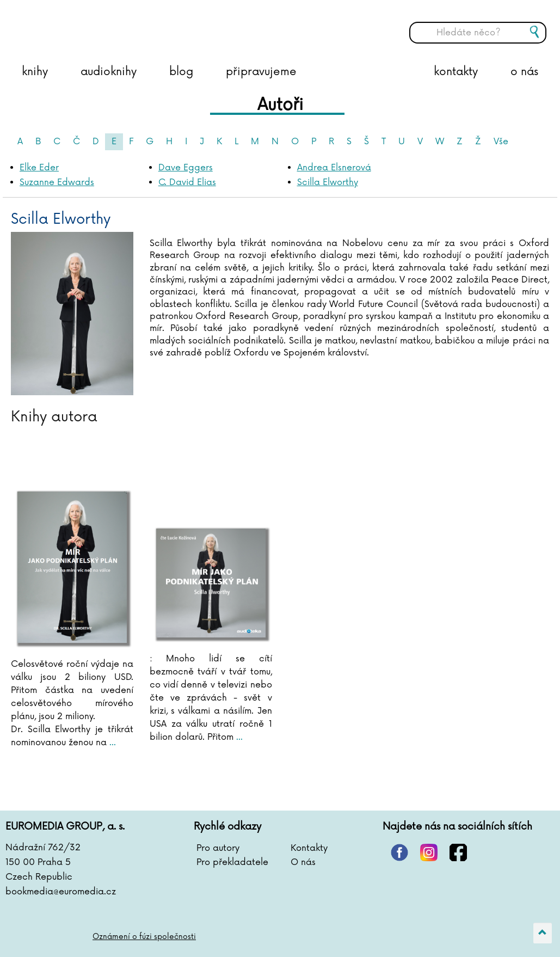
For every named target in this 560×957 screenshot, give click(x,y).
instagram (429, 852)
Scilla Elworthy (328, 182)
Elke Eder (39, 168)
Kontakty (309, 848)
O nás (303, 862)
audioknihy (109, 72)
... (111, 743)
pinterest (399, 852)
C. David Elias (187, 182)
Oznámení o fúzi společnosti (144, 937)
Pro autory (218, 848)
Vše (501, 142)
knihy (35, 72)
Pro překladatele (232, 862)
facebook (458, 852)
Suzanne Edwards (57, 182)
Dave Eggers (186, 168)
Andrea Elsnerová (334, 168)
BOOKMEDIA (117, 24)
